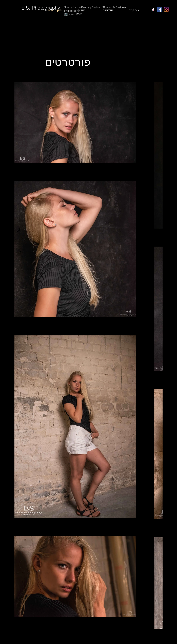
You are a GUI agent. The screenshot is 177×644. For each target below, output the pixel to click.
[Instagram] (166, 9)
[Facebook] (160, 9)
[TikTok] (153, 9)
